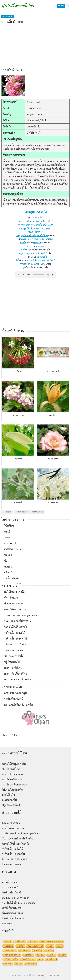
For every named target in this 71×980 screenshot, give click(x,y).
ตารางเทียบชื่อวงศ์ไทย (16, 674)
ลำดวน (21, 225)
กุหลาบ (21, 221)
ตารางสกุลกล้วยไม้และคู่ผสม (19, 679)
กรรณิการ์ (49, 221)
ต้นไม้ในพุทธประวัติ (14, 592)
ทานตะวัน (25, 239)
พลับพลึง (32, 235)
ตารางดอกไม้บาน (13, 668)
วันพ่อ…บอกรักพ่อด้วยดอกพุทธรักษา (21, 833)
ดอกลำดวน (25, 950)
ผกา (33, 218)
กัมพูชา (52, 955)
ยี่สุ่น (37, 232)
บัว (6, 561)
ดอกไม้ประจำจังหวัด (13, 774)
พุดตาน (45, 260)
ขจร (41, 232)
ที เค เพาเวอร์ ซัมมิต (12, 913)
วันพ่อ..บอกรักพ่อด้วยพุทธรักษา (20, 615)
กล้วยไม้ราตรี (10, 959)
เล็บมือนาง (36, 260)
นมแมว (27, 225)
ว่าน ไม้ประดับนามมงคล (15, 784)
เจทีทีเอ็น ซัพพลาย (12, 908)
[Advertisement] (35, 46)
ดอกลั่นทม (31, 964)
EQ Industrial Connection (16, 898)
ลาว (41, 959)
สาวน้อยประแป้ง (13, 549)
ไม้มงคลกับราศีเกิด (14, 650)
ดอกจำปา (28, 955)
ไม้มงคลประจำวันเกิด (15, 644)
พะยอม (32, 221)
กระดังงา (24, 250)
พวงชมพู (40, 246)
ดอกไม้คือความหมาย (15, 609)
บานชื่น (23, 242)
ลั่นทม (50, 946)
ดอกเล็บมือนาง (38, 512)
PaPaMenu (8, 923)
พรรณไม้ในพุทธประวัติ (14, 764)
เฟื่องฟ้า (30, 228)
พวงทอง (51, 239)
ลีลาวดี (62, 955)
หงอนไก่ (40, 235)
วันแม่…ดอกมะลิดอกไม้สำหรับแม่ (19, 838)
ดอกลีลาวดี (52, 959)
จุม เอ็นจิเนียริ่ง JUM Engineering (19, 903)
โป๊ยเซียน (9, 526)
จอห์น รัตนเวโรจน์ (14, 699)
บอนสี (7, 531)
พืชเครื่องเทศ (11, 598)
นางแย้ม (37, 253)
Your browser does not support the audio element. (35, 275)
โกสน (7, 537)
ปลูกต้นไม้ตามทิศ (11, 805)
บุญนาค (29, 253)
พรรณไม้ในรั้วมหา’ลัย (15, 627)
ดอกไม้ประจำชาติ (12, 955)
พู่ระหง (19, 964)
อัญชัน (30, 264)
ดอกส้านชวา (10, 950)
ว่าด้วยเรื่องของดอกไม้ (15, 638)
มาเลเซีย (48, 950)
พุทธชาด (37, 242)
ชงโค (45, 225)
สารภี (43, 253)
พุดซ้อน (24, 235)
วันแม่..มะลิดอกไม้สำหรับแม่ (19, 621)
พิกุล (46, 235)
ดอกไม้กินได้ (8, 795)
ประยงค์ (43, 239)
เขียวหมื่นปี (10, 543)
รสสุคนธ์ (22, 253)
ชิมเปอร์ (33, 941)
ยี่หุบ (36, 264)
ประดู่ (18, 235)
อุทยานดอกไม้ (8, 16)
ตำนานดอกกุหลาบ (14, 603)
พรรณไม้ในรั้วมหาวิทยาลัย (16, 844)
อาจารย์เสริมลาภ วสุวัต (16, 693)
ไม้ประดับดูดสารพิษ (12, 790)
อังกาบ (39, 221)
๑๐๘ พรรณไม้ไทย (27, 975)
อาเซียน (8, 964)
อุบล (31, 257)
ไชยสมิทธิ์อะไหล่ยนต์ (13, 918)
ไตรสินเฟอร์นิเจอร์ (12, 892)
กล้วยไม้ (52, 260)
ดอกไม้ (37, 950)
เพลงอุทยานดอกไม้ (35, 212)
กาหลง (37, 239)
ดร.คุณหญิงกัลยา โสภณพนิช (19, 705)
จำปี (41, 218)
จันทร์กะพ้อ (42, 257)
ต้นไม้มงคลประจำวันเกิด (15, 859)
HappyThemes (53, 975)
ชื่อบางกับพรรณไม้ (14, 656)
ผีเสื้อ (18, 260)
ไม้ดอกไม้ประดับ (28, 959)
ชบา (36, 228)
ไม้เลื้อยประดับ (12, 578)
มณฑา (50, 225)
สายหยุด (23, 228)
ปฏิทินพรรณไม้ (12, 662)
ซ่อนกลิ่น (35, 225)
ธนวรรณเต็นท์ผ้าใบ (12, 887)
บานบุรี (31, 232)
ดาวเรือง (23, 264)
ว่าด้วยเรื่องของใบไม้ (15, 633)
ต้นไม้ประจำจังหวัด (12, 779)
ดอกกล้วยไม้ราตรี (35, 946)
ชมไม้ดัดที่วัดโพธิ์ (11, 769)
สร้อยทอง (46, 228)
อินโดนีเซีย (20, 941)
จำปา (37, 218)
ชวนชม (8, 567)
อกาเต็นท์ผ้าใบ (10, 882)
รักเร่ (31, 239)
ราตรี (27, 221)
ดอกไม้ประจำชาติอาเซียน (52, 941)
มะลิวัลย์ (42, 264)
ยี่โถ (41, 225)
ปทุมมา (8, 555)
